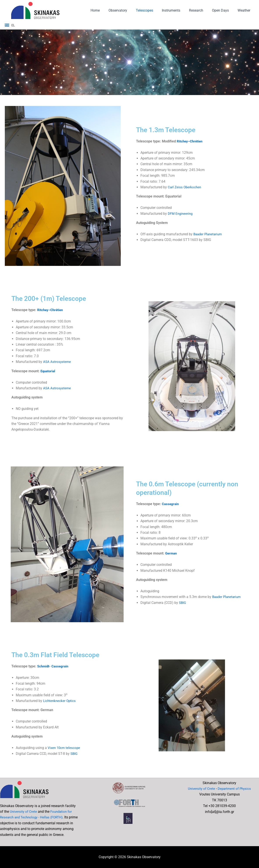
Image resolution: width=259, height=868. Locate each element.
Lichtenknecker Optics (60, 701)
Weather (245, 10)
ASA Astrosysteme (57, 362)
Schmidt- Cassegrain (54, 666)
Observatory (127, 10)
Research (200, 10)
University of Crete (24, 812)
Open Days (223, 10)
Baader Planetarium (209, 234)
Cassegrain (171, 504)
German (171, 553)
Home (107, 10)
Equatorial (48, 371)
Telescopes (152, 10)
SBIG (183, 603)
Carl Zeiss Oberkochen (185, 187)
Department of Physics (235, 789)
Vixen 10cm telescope (65, 748)
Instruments (177, 10)
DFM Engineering (181, 214)
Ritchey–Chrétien (190, 141)
